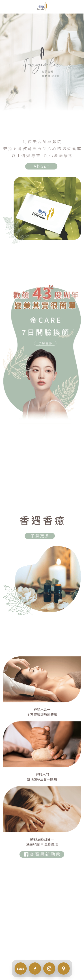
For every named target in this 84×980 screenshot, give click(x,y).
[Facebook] (35, 969)
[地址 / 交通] (64, 969)
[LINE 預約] (21, 969)
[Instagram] (49, 969)
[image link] (42, 6)
